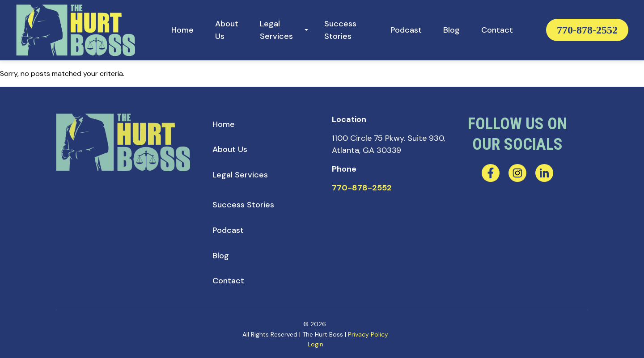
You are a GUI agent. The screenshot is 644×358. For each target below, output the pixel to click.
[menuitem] (182, 30)
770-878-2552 (587, 30)
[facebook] (491, 173)
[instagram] (517, 173)
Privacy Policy (368, 334)
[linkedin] (544, 173)
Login (316, 344)
